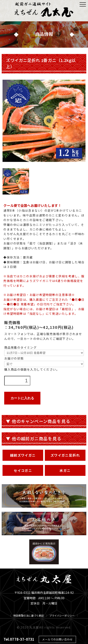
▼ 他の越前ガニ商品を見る (34, 439)
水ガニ (65, 470)
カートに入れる (22, 398)
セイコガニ (23, 470)
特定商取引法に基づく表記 (29, 615)
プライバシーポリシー (62, 615)
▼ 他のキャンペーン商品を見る (38, 421)
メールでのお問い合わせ (57, 639)
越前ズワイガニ (23, 455)
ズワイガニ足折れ (65, 455)
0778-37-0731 (22, 639)
